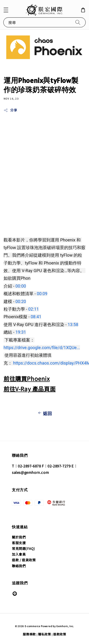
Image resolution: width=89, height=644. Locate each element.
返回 (44, 413)
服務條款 (29, 634)
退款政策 (60, 634)
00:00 (21, 286)
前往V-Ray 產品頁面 (30, 389)
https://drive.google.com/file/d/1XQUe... (42, 348)
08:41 (36, 317)
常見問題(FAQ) (23, 548)
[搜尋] (78, 22)
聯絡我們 (19, 566)
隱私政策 (44, 634)
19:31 (21, 332)
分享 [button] (10, 110)
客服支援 (19, 543)
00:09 (42, 294)
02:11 (34, 309)
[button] (6, 10)
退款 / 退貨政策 (24, 560)
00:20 (21, 301)
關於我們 (19, 537)
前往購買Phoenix (27, 378)
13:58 (73, 324)
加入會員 (19, 554)
